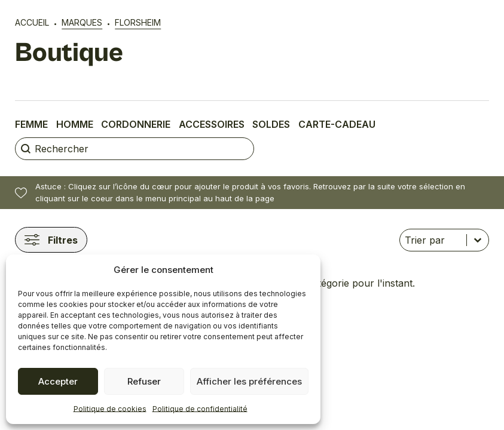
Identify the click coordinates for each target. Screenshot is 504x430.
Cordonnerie (136, 124)
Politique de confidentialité (200, 409)
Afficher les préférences (249, 381)
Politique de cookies (110, 409)
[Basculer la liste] (478, 240)
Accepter (58, 381)
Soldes (271, 124)
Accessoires (212, 124)
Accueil (32, 22)
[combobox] (433, 240)
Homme (75, 124)
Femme (31, 124)
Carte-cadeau (337, 124)
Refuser (144, 381)
